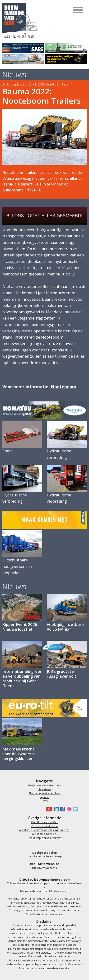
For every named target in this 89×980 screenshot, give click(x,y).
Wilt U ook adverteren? (44, 834)
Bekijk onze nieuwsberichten (45, 785)
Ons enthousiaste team (44, 826)
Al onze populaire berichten (45, 793)
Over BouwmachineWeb (45, 822)
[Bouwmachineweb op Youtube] (49, 809)
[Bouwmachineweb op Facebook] (62, 809)
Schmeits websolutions (44, 868)
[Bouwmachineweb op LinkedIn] (56, 809)
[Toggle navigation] (78, 10)
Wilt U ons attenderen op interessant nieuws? (44, 830)
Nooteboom (63, 387)
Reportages (45, 789)
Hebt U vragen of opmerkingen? (44, 838)
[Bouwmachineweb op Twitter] (75, 809)
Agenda (44, 797)
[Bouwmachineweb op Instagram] (68, 809)
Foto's (44, 801)
